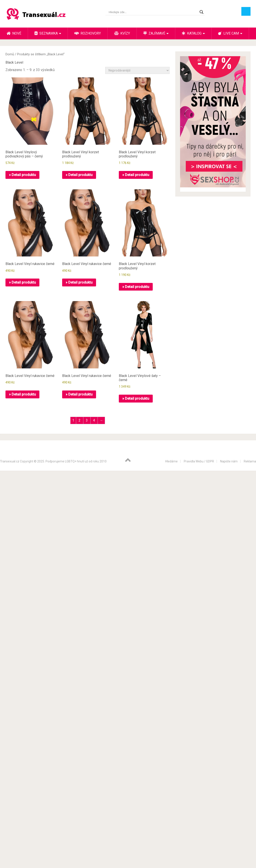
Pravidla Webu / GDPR (199, 461)
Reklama (250, 461)
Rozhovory (88, 33)
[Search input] (153, 12)
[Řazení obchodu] (137, 70)
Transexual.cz (10, 461)
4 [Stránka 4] (94, 420)
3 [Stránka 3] (87, 420)
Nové (14, 33)
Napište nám (229, 461)
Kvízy (122, 33)
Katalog (192, 33)
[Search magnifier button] (202, 12)
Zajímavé (154, 33)
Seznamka (46, 33)
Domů (10, 54)
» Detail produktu (22, 175)
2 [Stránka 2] (80, 420)
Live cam (229, 33)
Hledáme (171, 461)
